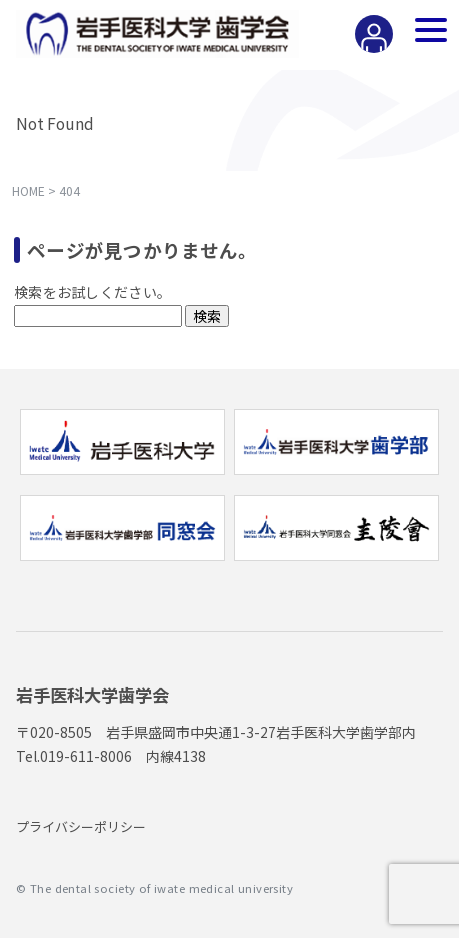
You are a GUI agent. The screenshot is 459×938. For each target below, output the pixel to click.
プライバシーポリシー (81, 826)
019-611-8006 (86, 756)
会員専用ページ (369, 51)
